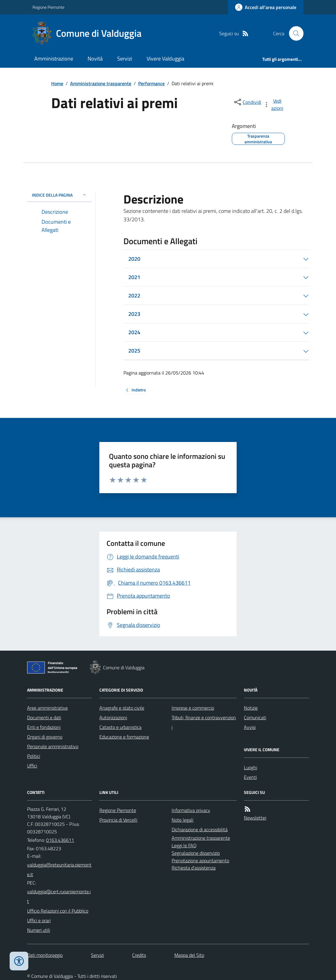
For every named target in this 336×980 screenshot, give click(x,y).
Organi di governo (45, 737)
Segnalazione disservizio (196, 853)
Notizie (251, 708)
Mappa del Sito (189, 955)
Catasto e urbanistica (120, 727)
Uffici (32, 766)
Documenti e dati (44, 717)
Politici (34, 756)
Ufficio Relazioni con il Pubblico (58, 911)
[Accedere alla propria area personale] (266, 7)
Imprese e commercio (193, 708)
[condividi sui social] (247, 102)
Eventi (250, 777)
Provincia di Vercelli (118, 820)
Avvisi (250, 727)
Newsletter (255, 818)
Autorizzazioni (113, 717)
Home (57, 83)
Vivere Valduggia (165, 59)
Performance (151, 83)
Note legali (182, 820)
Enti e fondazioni (44, 727)
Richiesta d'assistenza (194, 868)
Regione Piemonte (48, 7)
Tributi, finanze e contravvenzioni (204, 722)
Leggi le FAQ (184, 845)
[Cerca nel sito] (294, 33)
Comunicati (255, 717)
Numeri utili (39, 930)
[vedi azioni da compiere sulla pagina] (274, 104)
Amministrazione (54, 59)
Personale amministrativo (53, 746)
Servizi (125, 59)
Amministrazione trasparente (101, 83)
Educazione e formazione (124, 737)
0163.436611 (60, 840)
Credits (139, 955)
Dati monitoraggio (45, 955)
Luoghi (250, 767)
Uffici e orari (39, 920)
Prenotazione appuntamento (200, 860)
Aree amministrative (47, 708)
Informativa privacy (191, 810)
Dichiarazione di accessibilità (200, 829)
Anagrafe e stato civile (122, 708)
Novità (95, 59)
